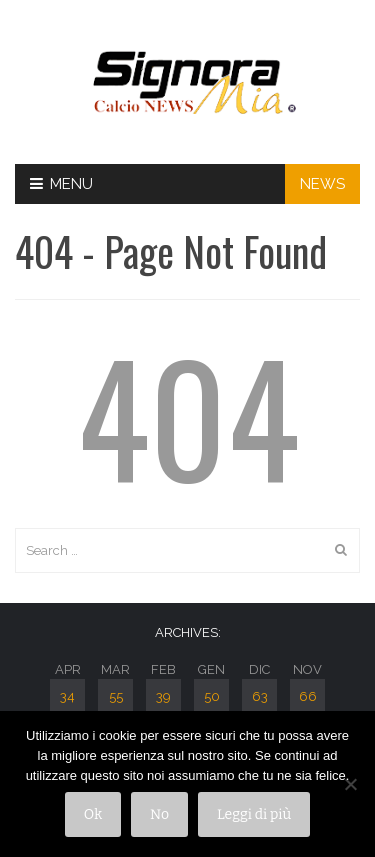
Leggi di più (254, 814)
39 (163, 696)
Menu (61, 184)
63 (260, 696)
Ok (93, 814)
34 (67, 696)
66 (308, 696)
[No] (350, 784)
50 (212, 696)
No (159, 814)
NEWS (322, 184)
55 (116, 696)
